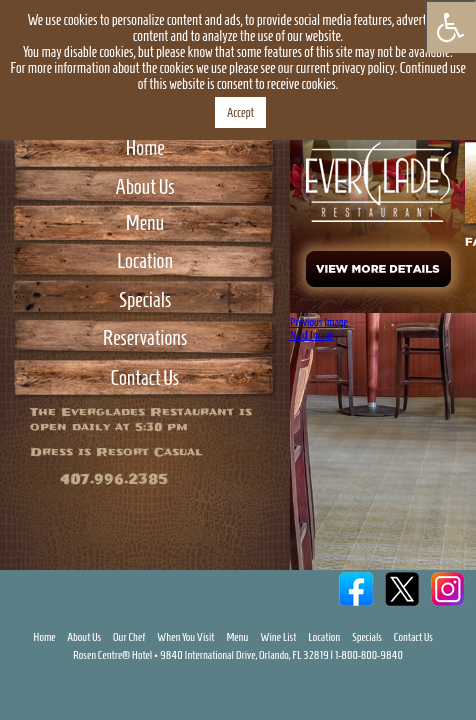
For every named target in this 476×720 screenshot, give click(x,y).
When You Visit (186, 681)
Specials (145, 299)
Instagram (448, 664)
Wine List (278, 681)
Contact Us (145, 377)
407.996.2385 (114, 479)
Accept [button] (240, 112)
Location (145, 260)
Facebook (356, 664)
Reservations (145, 337)
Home (144, 147)
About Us (144, 186)
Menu (145, 222)
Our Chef (129, 681)
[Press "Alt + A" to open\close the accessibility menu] (450, 26)
